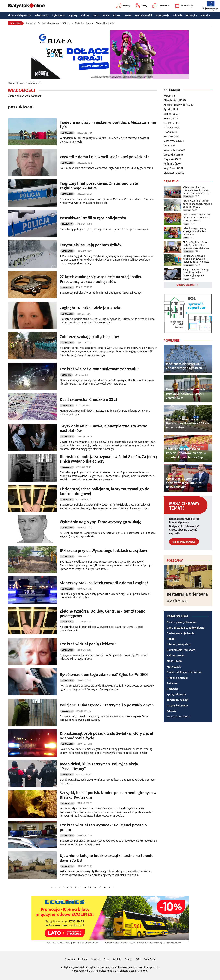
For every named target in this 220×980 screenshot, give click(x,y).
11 (85, 887)
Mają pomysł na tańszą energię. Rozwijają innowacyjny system (195, 273)
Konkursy (31, 23)
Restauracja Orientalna (187, 594)
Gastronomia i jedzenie (181, 633)
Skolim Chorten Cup (106, 23)
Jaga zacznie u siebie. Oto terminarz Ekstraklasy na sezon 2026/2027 (197, 218)
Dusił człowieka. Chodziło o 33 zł (88, 400)
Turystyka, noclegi (178, 700)
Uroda (167, 132)
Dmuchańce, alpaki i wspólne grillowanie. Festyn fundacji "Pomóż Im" (196, 259)
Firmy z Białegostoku (20, 15)
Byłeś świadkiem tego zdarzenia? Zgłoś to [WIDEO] (104, 675)
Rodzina (168, 137)
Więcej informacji (177, 601)
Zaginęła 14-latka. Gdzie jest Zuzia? (91, 308)
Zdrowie (178, 15)
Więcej (205, 15)
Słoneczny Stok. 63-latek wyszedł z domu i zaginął (104, 583)
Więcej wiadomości (186, 285)
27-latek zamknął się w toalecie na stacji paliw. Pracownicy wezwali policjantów (101, 279)
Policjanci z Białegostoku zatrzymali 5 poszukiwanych (107, 705)
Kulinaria (169, 164)
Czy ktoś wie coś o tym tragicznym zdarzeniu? (100, 369)
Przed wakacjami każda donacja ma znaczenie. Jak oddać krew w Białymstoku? (197, 204)
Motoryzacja (162, 15)
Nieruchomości (143, 15)
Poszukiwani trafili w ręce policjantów (93, 218)
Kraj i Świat (170, 168)
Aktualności (67, 133)
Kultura (85, 15)
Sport (96, 15)
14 (100, 887)
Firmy (141, 6)
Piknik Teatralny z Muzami (81, 23)
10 (80, 887)
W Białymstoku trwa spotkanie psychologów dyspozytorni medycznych (197, 190)
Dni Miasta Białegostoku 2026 (52, 23)
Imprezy (123, 6)
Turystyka (191, 15)
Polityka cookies (95, 967)
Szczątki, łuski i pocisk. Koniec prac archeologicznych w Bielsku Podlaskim (108, 795)
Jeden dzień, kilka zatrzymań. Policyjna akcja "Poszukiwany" (99, 766)
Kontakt (117, 959)
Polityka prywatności (72, 967)
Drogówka (66, 375)
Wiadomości (42, 15)
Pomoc (128, 959)
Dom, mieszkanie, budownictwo (186, 628)
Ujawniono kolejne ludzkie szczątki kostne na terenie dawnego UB (107, 858)
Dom (166, 146)
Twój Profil (150, 959)
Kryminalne (67, 224)
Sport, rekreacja (176, 694)
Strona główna (16, 83)
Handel (171, 639)
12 (90, 887)
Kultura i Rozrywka (174, 105)
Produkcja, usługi (177, 678)
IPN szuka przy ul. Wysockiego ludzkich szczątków (103, 551)
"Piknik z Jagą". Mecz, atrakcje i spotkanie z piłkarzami (194, 231)
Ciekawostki (171, 173)
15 (105, 887)
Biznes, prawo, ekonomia (182, 622)
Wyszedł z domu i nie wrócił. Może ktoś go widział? (104, 157)
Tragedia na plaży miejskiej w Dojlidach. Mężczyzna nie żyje (108, 125)
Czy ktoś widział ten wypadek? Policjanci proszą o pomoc (103, 827)
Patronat (95, 959)
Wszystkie (169, 96)
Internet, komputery (179, 644)
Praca (106, 15)
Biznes (117, 15)
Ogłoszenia (161, 6)
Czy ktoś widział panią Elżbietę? (88, 644)
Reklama (172, 683)
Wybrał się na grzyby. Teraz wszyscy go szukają (101, 522)
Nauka (128, 15)
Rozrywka (172, 689)
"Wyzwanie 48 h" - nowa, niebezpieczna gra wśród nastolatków (104, 428)
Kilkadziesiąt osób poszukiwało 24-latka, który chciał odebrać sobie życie (107, 736)
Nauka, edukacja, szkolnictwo (184, 672)
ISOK (138, 959)
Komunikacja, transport (181, 650)
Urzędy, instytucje (177, 706)
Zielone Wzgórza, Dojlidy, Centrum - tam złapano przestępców (103, 614)
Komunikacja (184, 6)
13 (95, 887)
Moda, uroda (174, 661)
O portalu (70, 959)
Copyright (111, 967)
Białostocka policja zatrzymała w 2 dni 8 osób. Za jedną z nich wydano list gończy (108, 459)
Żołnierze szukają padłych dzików (89, 337)
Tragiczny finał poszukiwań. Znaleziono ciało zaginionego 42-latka (99, 186)
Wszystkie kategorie (178, 717)
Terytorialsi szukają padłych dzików (91, 245)
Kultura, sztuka (176, 655)
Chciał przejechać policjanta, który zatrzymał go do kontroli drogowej (105, 491)
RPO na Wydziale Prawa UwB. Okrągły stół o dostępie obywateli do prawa (195, 245)
